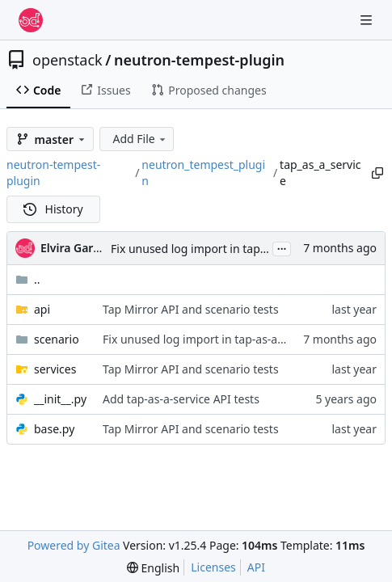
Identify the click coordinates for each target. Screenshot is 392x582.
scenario (57, 339)
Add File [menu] (140, 139)
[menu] (153, 568)
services (55, 369)
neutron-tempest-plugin (199, 60)
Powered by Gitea (74, 545)
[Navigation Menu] (368, 20)
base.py (54, 429)
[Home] (31, 20)
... (282, 247)
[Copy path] (377, 173)
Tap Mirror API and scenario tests (191, 309)
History (53, 209)
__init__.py (60, 399)
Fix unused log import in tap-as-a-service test (230, 249)
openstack (67, 60)
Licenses (213, 567)
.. (28, 279)
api (42, 309)
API (256, 567)
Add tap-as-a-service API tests (181, 399)
